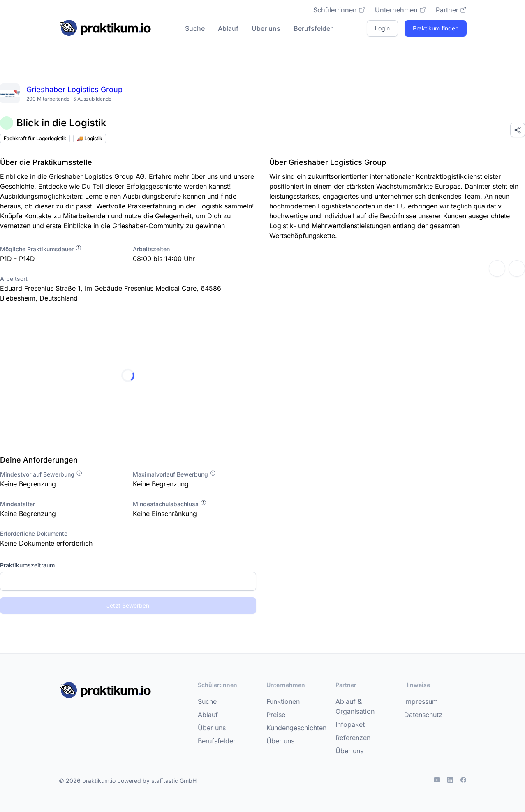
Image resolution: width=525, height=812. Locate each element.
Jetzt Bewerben (128, 605)
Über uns (266, 28)
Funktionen (283, 701)
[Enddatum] (192, 581)
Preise (276, 715)
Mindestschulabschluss (170, 504)
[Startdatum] (64, 581)
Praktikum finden (436, 28)
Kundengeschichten (296, 728)
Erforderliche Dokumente (34, 533)
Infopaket (350, 724)
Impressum (421, 701)
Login (382, 28)
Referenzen (353, 738)
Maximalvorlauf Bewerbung (175, 474)
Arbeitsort (14, 279)
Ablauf (228, 28)
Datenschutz (423, 715)
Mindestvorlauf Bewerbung (41, 474)
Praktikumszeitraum (27, 565)
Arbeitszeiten (151, 249)
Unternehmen (400, 10)
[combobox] (128, 581)
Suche (195, 28)
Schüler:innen (339, 10)
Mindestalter (17, 504)
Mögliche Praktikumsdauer (41, 249)
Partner (451, 10)
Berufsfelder (313, 28)
